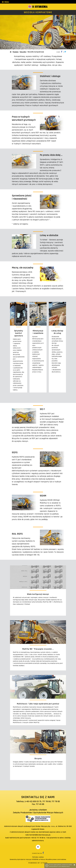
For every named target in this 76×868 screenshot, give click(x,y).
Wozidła (23, 52)
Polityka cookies (38, 857)
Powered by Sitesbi (38, 863)
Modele (16, 52)
